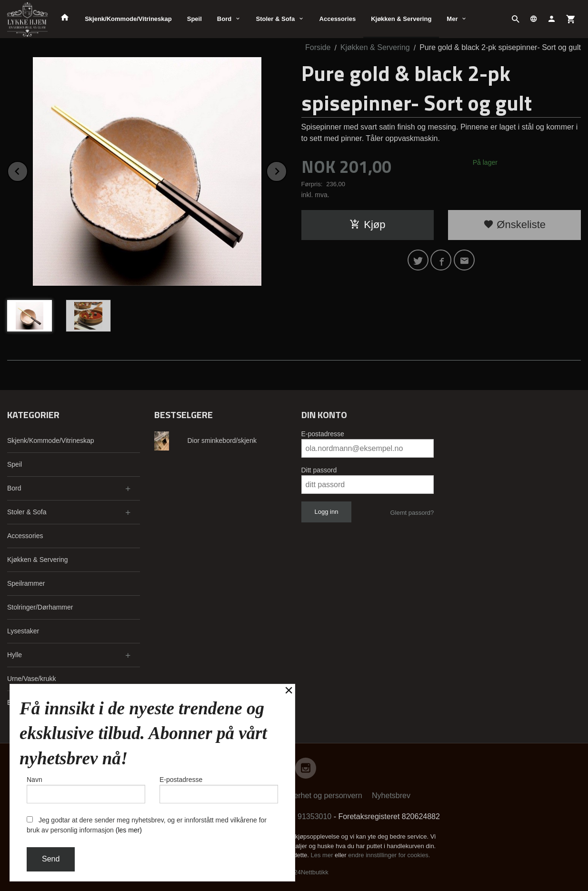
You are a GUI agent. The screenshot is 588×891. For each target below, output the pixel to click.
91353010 (314, 816)
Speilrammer (26, 583)
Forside (318, 47)
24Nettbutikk (311, 872)
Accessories (338, 19)
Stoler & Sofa (276, 19)
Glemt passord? (412, 513)
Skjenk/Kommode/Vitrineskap (128, 19)
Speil (194, 19)
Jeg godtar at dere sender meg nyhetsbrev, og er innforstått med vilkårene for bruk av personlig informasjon (147, 825)
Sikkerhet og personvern (321, 796)
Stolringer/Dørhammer (40, 607)
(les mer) (129, 830)
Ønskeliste (514, 225)
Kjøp (367, 225)
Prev (28, 170)
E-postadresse (323, 434)
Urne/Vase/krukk (31, 679)
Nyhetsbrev (391, 796)
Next (287, 170)
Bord (224, 19)
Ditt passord (319, 470)
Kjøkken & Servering (401, 19)
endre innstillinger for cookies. (389, 855)
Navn (86, 790)
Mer (452, 19)
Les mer (323, 855)
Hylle (15, 655)
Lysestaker (23, 631)
